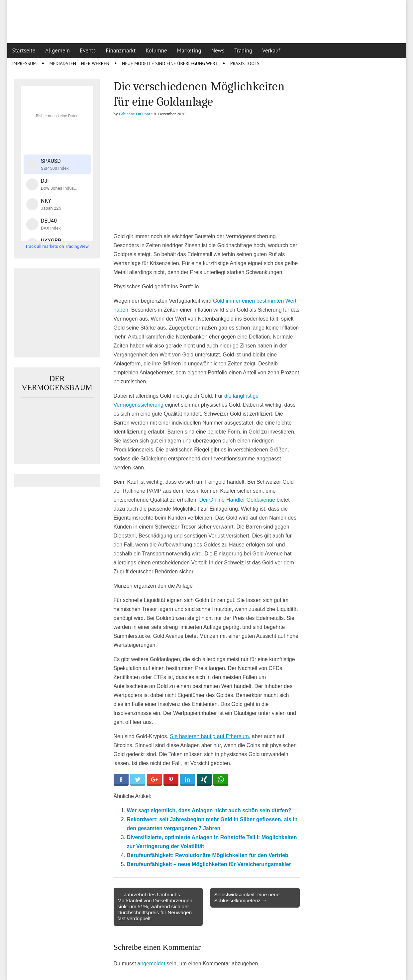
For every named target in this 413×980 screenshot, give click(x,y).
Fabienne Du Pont (135, 114)
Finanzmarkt (121, 50)
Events (88, 50)
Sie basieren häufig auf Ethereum (209, 736)
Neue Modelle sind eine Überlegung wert (170, 63)
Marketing (189, 50)
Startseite (24, 50)
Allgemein (57, 50)
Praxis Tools (245, 63)
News (218, 50)
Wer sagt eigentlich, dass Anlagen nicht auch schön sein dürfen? (209, 810)
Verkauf (271, 50)
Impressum (25, 63)
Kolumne (156, 50)
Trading (243, 50)
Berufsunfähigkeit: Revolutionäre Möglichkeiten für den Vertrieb (208, 855)
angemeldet (152, 964)
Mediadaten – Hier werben (79, 63)
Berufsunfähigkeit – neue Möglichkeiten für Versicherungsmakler (209, 864)
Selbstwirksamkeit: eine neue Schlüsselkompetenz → (247, 897)
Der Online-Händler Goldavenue (237, 500)
